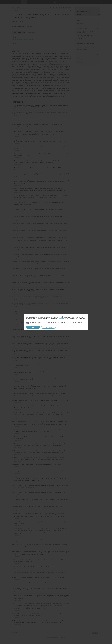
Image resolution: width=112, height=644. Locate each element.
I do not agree (48, 327)
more (33, 320)
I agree (33, 327)
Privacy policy (61, 319)
